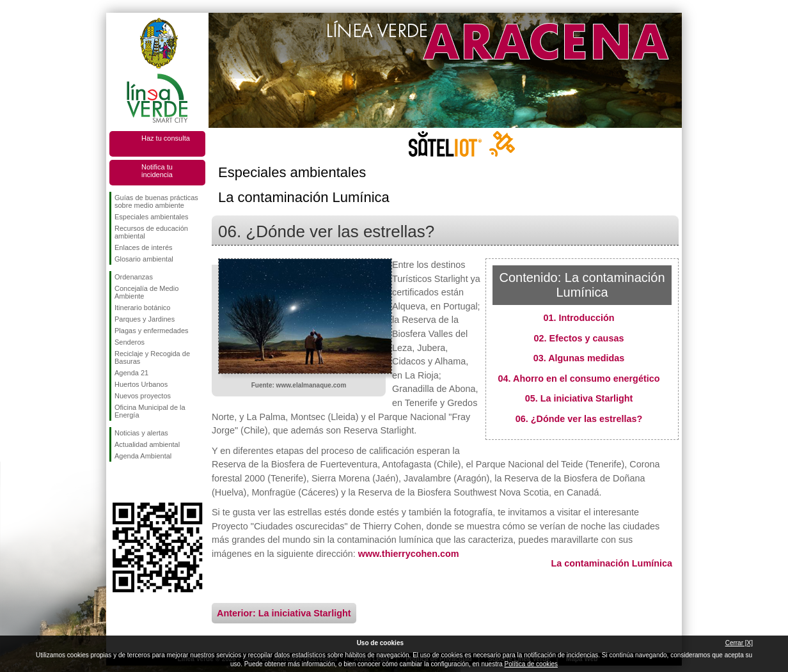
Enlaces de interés (144, 247)
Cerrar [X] (739, 643)
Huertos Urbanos (141, 384)
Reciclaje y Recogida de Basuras (152, 357)
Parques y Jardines (145, 319)
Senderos (130, 342)
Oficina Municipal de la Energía (150, 411)
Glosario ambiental (144, 259)
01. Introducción (579, 318)
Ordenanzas (134, 277)
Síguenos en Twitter (138, 482)
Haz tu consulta (166, 138)
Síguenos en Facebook (117, 482)
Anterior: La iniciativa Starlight (284, 613)
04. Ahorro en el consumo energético (579, 379)
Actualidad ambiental (147, 444)
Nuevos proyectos (143, 396)
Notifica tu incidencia (157, 171)
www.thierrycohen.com (409, 554)
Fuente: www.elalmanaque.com (299, 385)
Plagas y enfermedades (152, 331)
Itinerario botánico (142, 308)
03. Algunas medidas (579, 358)
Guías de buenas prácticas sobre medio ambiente (156, 201)
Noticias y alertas (141, 433)
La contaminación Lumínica (611, 563)
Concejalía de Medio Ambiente (146, 292)
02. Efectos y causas (579, 338)
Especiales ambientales (152, 217)
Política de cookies (531, 664)
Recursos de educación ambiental (151, 232)
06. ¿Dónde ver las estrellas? (579, 419)
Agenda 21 (131, 373)
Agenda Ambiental (143, 456)
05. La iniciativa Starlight (579, 398)
